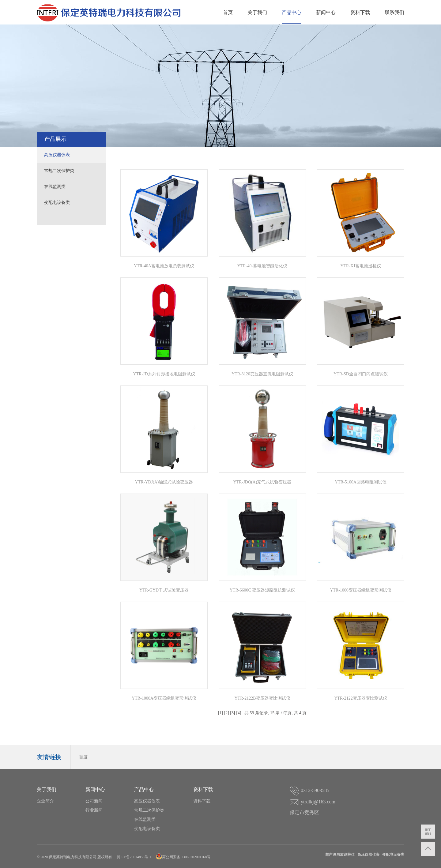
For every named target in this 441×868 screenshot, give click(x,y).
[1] (221, 713)
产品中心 (292, 12)
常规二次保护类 (59, 171)
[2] (226, 713)
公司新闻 (94, 801)
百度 (83, 757)
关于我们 (257, 12)
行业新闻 (94, 810)
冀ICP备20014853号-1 (134, 857)
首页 (228, 12)
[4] (239, 713)
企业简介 (45, 801)
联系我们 (394, 12)
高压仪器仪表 (57, 155)
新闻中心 (326, 12)
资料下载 (360, 12)
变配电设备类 (57, 203)
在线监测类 (55, 187)
